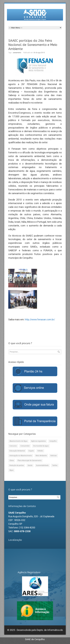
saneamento (17, 53)
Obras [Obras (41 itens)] (12, 461)
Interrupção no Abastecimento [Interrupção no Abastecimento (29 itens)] (21, 456)
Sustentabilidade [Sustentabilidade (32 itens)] (42, 465)
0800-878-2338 (22, 531)
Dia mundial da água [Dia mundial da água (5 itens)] (41, 446)
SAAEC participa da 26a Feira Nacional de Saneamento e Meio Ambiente (33, 45)
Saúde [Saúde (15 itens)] (30, 465)
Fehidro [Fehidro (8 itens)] (40, 451)
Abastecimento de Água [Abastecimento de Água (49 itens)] (18, 441)
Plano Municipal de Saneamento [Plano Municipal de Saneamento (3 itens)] (30, 461)
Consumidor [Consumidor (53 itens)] (25, 446)
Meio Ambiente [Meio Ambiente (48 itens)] (41, 456)
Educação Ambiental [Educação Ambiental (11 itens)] (17, 451)
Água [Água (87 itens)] (11, 470)
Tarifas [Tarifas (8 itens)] (55, 465)
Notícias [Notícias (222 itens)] (54, 456)
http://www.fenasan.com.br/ (40, 319)
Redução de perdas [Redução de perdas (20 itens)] (17, 465)
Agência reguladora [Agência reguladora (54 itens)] (38, 441)
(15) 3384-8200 (27, 528)
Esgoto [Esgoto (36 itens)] (31, 451)
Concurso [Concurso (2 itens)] (13, 446)
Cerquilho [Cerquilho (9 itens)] (53, 441)
